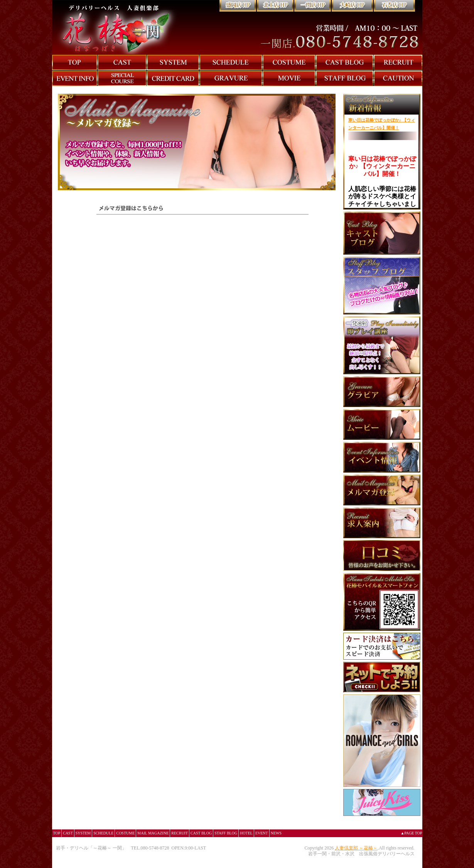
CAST (68, 833)
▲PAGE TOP (411, 833)
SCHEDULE (103, 833)
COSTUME (125, 833)
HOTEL (246, 833)
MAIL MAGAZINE (153, 833)
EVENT (262, 833)
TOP (57, 833)
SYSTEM (83, 833)
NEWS (276, 833)
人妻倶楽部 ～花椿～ (356, 848)
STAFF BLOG (226, 833)
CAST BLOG (201, 833)
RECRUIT (180, 833)
